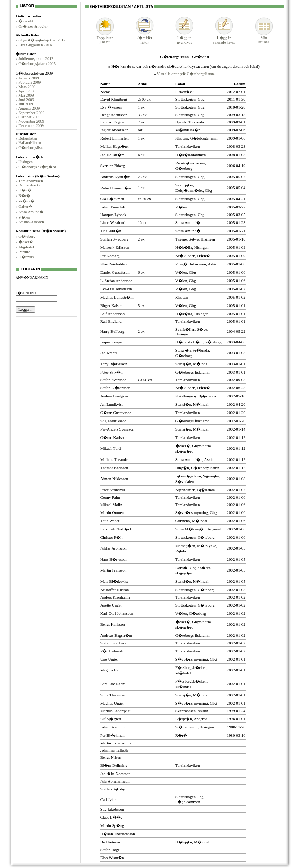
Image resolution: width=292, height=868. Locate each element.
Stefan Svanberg (113, 643)
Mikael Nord (111, 448)
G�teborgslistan (32, 147)
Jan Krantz (109, 353)
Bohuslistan (28, 138)
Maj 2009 (26, 95)
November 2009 (31, 121)
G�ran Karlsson (114, 437)
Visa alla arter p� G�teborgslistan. (186, 74)
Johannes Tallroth (114, 750)
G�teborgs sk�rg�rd (37, 167)
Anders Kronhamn (115, 597)
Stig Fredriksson (113, 421)
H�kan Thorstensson (118, 834)
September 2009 (31, 113)
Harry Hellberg (112, 331)
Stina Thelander (113, 695)
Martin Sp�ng (112, 825)
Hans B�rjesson (114, 559)
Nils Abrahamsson (115, 781)
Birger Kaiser (111, 305)
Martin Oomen (112, 512)
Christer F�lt (111, 537)
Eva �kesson (111, 107)
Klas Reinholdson (115, 264)
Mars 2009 (27, 87)
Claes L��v (111, 817)
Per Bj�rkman (112, 735)
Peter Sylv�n (112, 372)
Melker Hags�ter (115, 146)
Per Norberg (110, 256)
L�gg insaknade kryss (224, 38)
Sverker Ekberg (113, 166)
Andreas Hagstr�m (116, 635)
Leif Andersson (113, 314)
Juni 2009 (26, 100)
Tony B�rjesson (114, 364)
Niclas (105, 92)
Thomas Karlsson (114, 468)
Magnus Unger (112, 703)
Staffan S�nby (113, 789)
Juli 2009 (26, 104)
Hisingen (26, 162)
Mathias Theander (115, 459)
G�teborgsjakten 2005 (37, 63)
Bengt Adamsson (114, 115)
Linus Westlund (113, 222)
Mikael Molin (111, 505)
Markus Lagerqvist (115, 711)
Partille (24, 252)
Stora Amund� (31, 212)
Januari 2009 (29, 78)
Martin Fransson (113, 570)
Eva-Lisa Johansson (116, 289)
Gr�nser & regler (33, 26)
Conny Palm (110, 497)
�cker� (26, 242)
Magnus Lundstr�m (117, 297)
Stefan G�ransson (115, 388)
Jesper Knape (111, 342)
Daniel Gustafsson (115, 272)
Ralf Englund (111, 321)
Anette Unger (111, 605)
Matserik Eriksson (115, 247)
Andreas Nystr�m (115, 177)
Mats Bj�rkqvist (114, 581)
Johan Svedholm (114, 727)
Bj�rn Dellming (114, 765)
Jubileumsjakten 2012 (36, 58)
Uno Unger (109, 659)
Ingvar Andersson (114, 130)
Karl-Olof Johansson (117, 613)
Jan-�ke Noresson (116, 774)
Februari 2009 (30, 82)
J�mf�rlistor (145, 38)
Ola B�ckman (112, 199)
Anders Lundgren (114, 396)
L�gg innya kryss (184, 38)
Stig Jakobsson (112, 809)
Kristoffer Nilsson (115, 590)
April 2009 (27, 91)
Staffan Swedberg (114, 239)
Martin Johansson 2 (116, 743)
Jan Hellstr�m (112, 155)
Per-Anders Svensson (117, 429)
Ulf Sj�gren (111, 719)
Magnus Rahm (112, 670)
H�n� (25, 190)
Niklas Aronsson (114, 548)
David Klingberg (114, 99)
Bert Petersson (112, 842)
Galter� (25, 206)
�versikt (26, 21)
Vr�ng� (26, 201)
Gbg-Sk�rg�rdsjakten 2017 (42, 40)
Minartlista (264, 38)
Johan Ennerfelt (113, 207)
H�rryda (26, 257)
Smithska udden (31, 222)
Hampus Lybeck (113, 215)
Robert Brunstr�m (116, 188)
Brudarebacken (30, 185)
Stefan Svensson (113, 380)
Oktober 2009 (29, 117)
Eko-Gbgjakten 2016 (35, 45)
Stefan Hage (110, 850)
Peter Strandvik (113, 490)
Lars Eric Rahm (113, 684)
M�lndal (26, 247)
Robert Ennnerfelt (115, 138)
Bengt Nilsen (111, 757)
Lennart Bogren (113, 122)
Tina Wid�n (111, 231)
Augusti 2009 (29, 108)
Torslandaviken (31, 181)
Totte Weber (110, 521)
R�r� (24, 195)
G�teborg (27, 236)
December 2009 (31, 125)
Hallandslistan (30, 142)
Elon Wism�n (112, 858)
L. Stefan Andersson (117, 281)
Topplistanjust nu (105, 38)
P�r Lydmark (112, 651)
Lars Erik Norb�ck (116, 529)
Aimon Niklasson (114, 479)
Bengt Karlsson (113, 624)
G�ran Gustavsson (116, 413)
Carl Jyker (109, 799)
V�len (24, 217)
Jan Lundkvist (112, 404)
